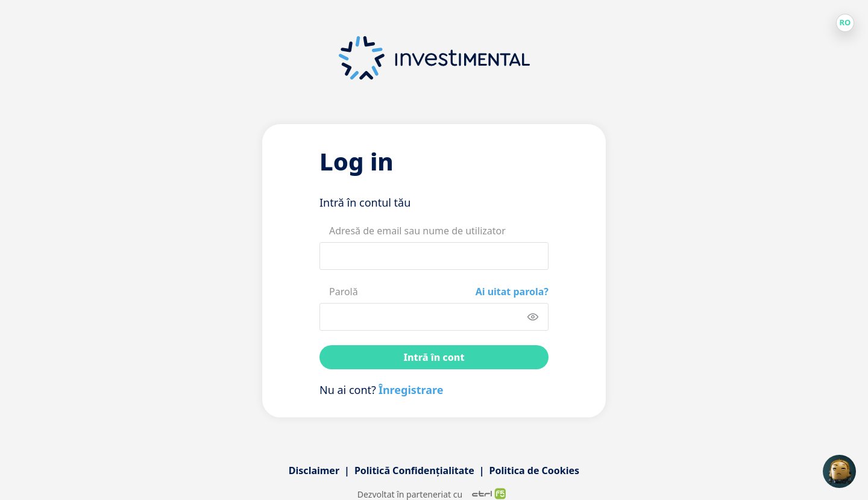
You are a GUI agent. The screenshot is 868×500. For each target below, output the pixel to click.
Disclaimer (314, 470)
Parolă (344, 292)
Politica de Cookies (535, 470)
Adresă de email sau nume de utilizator (417, 231)
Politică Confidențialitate (414, 470)
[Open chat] (839, 471)
